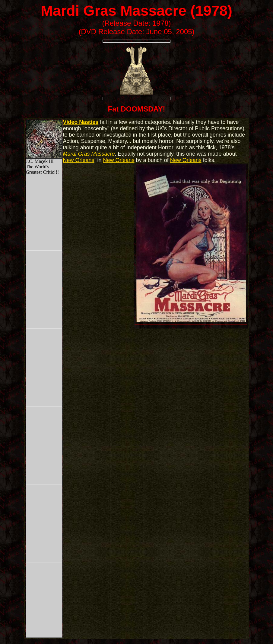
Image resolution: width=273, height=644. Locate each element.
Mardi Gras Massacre (114, 11)
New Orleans (79, 160)
